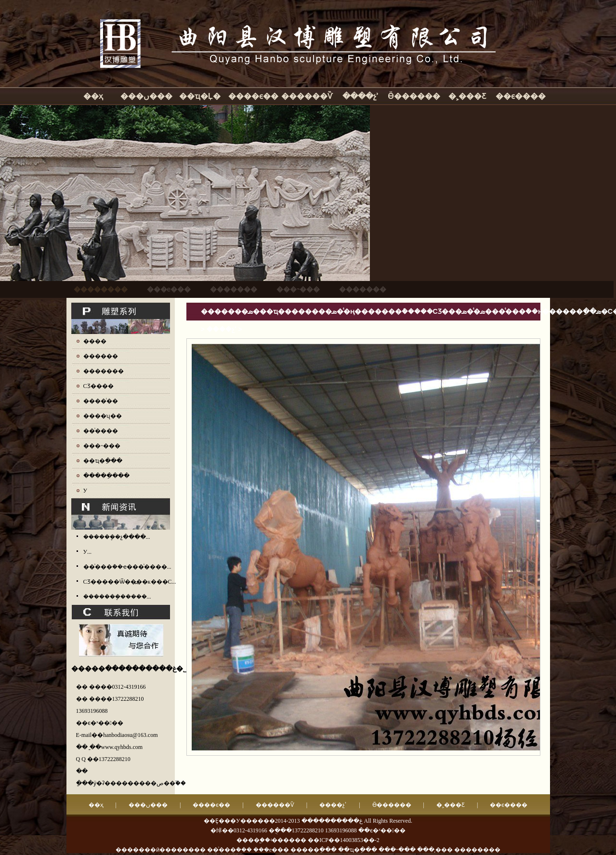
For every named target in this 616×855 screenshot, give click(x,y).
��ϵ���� (521, 96)
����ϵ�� (253, 96)
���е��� (271, 850)
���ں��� (146, 96)
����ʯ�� (103, 416)
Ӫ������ (414, 96)
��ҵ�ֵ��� (103, 461)
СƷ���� (98, 386)
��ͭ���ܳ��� (229, 850)
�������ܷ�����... (117, 597)
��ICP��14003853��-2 (344, 840)
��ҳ (93, 96)
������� (104, 371)
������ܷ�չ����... (117, 537)
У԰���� (85, 491)
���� (95, 341)
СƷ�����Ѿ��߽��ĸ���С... (130, 582)
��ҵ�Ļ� (200, 96)
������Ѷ (307, 96)
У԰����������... (88, 552)
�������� (477, 850)
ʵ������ (288, 840)
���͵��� (435, 850)
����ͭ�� (101, 401)
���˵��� (102, 446)
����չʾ (360, 96)
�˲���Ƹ (467, 96)
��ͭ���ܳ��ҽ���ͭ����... (127, 567)
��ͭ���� (101, 431)
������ (101, 356)
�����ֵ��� (106, 476)
